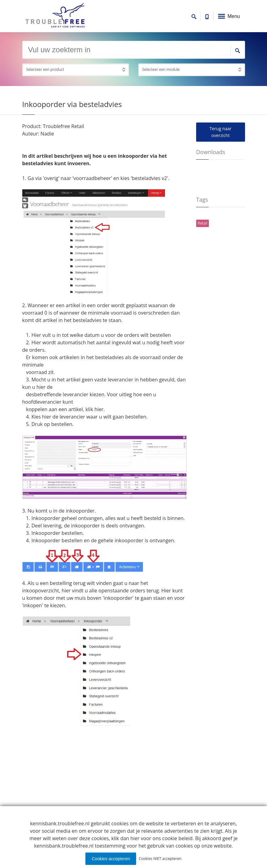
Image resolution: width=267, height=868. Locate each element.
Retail (202, 223)
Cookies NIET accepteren (160, 859)
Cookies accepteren (111, 859)
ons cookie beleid (172, 838)
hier (99, 409)
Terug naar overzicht (220, 132)
